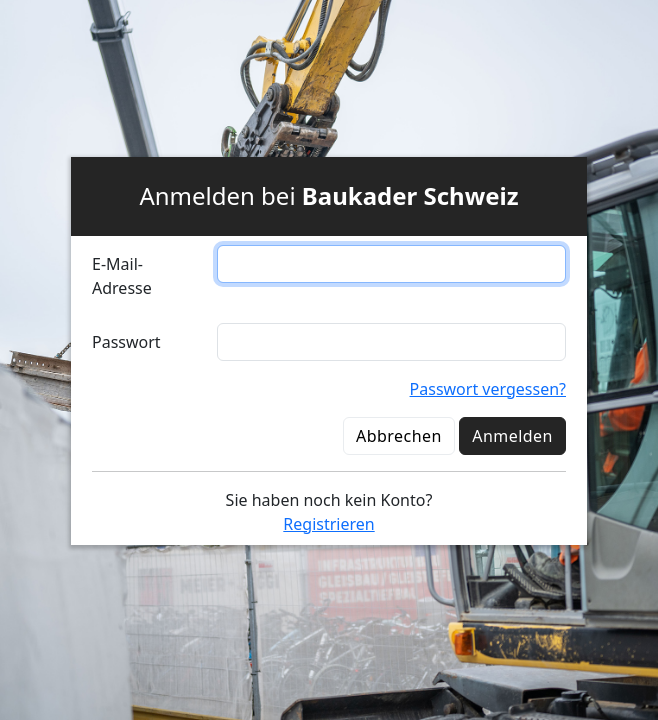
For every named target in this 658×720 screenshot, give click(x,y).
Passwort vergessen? (488, 389)
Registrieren (328, 524)
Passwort (126, 342)
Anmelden (512, 436)
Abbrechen (399, 436)
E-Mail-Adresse (122, 276)
